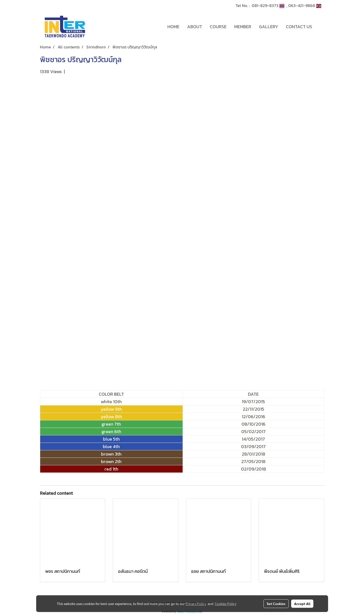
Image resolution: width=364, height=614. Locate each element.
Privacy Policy (196, 604)
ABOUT (195, 27)
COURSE (218, 27)
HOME (173, 27)
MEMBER (243, 27)
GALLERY (269, 27)
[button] (320, 27)
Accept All (302, 604)
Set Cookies (276, 604)
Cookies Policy (226, 604)
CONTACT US (299, 27)
